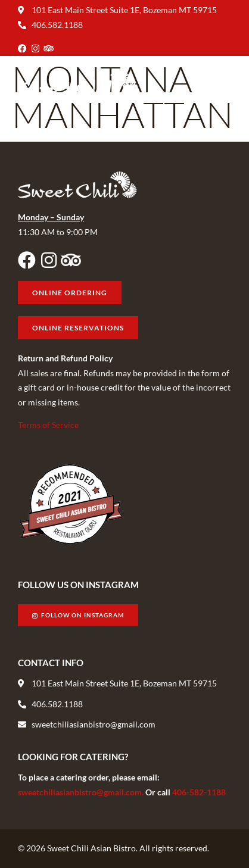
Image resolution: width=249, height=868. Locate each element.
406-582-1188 (199, 792)
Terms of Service (48, 425)
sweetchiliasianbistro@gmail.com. (82, 792)
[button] (221, 82)
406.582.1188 (57, 25)
